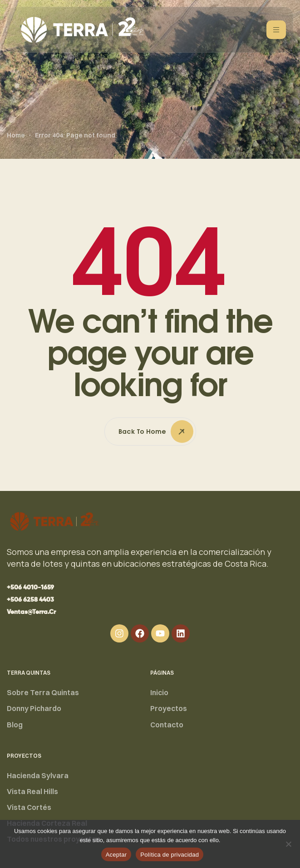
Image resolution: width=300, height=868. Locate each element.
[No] (289, 844)
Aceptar (116, 855)
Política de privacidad (170, 855)
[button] (30, 588)
